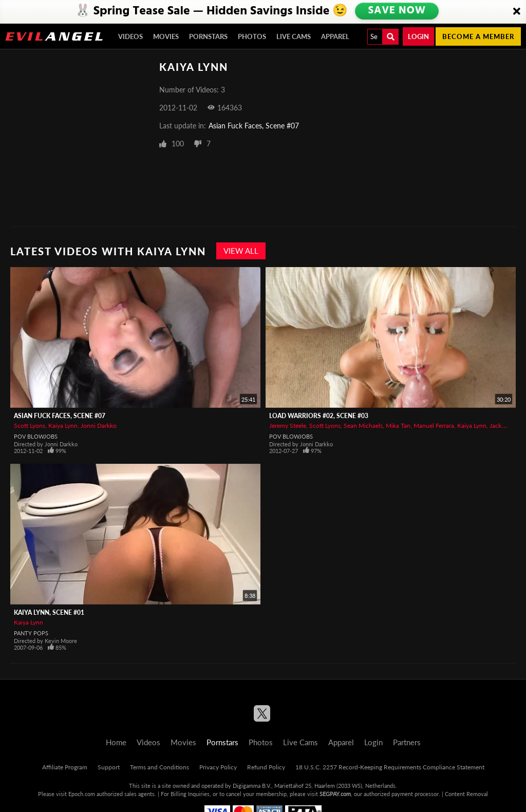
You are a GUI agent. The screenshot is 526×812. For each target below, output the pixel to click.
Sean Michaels (363, 426)
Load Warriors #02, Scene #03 (319, 416)
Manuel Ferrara (434, 426)
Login (418, 36)
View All (241, 251)
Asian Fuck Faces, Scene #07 (254, 126)
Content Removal (466, 794)
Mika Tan (398, 426)
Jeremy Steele (288, 426)
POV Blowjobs (36, 436)
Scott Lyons (30, 426)
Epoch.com (82, 794)
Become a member (478, 36)
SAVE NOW (397, 11)
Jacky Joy (502, 426)
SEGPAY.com (335, 794)
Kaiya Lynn (63, 426)
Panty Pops (31, 633)
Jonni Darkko (99, 426)
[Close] (517, 12)
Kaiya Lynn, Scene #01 (49, 612)
